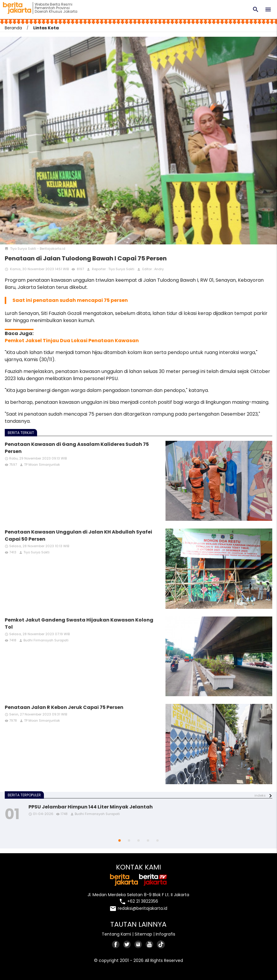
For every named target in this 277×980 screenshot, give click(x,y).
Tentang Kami (116, 934)
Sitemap (143, 934)
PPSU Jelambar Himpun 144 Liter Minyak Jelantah (91, 807)
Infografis (165, 934)
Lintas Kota (46, 28)
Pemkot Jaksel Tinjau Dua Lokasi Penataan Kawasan (72, 341)
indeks (260, 795)
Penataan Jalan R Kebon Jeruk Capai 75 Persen (64, 707)
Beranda (13, 28)
